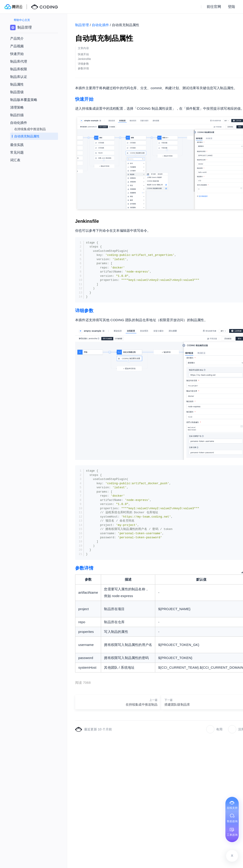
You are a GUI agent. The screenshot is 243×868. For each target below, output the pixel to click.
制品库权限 (19, 69)
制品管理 (82, 25)
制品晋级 (17, 92)
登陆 (231, 7)
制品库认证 (19, 77)
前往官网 (214, 7)
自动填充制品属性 (27, 136)
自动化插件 (100, 25)
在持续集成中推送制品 (30, 129)
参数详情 (84, 568)
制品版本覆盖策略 (24, 100)
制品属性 (17, 84)
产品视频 (17, 46)
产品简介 (17, 38)
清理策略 (17, 107)
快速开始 (84, 99)
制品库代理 (19, 61)
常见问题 (17, 152)
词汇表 (15, 160)
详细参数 (84, 311)
